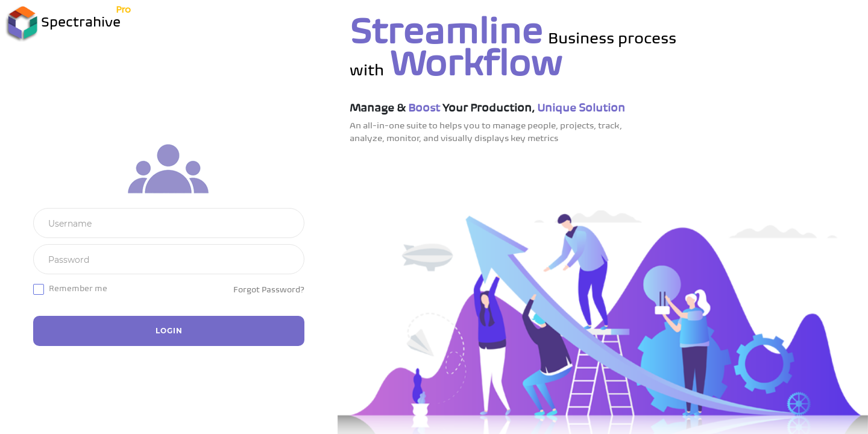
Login (169, 331)
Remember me (78, 289)
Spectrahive (64, 23)
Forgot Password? (269, 290)
